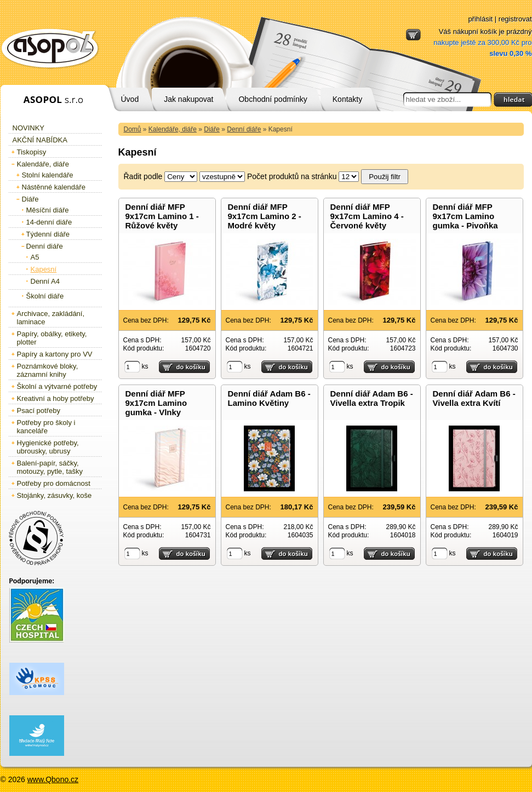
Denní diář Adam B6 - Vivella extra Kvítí (474, 398)
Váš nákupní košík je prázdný (482, 42)
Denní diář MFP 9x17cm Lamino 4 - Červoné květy (367, 216)
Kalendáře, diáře (173, 129)
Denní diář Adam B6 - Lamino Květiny (269, 398)
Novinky (29, 128)
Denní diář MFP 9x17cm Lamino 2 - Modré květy (265, 216)
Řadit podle (143, 176)
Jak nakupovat (188, 99)
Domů (133, 129)
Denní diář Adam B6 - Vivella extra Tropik (372, 398)
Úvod (130, 99)
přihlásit (480, 19)
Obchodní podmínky (273, 99)
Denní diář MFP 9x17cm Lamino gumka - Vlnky (156, 403)
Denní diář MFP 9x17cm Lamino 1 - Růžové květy (162, 216)
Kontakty (347, 99)
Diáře (212, 129)
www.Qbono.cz (53, 779)
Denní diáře (244, 129)
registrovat (515, 19)
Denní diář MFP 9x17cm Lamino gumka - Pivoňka (465, 216)
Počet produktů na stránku (292, 176)
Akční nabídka (40, 140)
